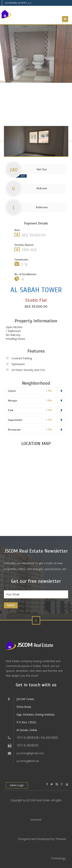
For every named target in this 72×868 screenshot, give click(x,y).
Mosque (12, 401)
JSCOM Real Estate (38, 800)
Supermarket (15, 420)
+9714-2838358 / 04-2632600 (37, 738)
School (12, 391)
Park (10, 410)
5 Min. (49, 391)
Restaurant (14, 430)
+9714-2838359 (27, 745)
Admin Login (17, 785)
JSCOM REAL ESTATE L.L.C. (18, 3)
